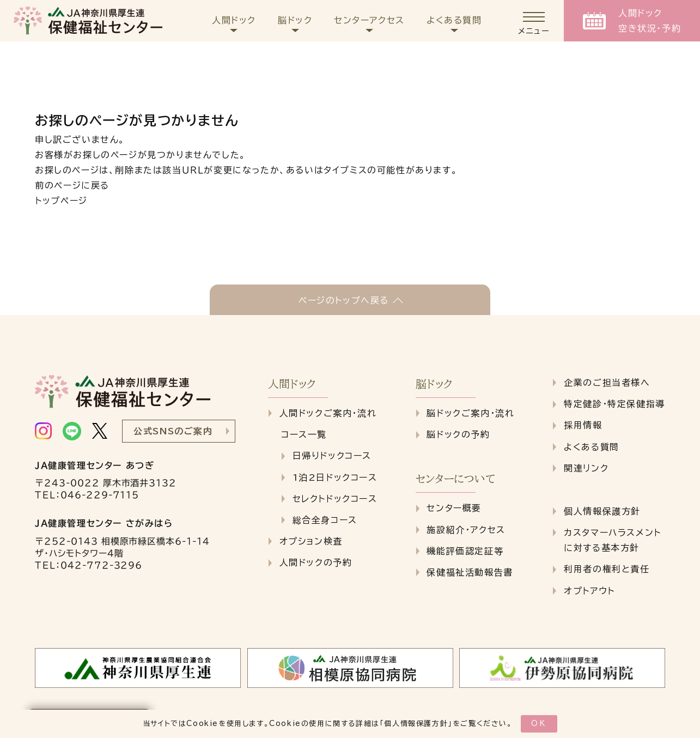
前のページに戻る (72, 185)
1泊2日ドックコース (335, 477)
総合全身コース (325, 520)
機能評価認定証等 (465, 551)
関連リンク (586, 468)
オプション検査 (311, 541)
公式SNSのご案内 (173, 431)
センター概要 (454, 508)
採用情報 (583, 425)
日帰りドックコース (332, 456)
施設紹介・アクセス (466, 530)
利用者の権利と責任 (607, 569)
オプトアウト (589, 591)
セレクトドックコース (335, 499)
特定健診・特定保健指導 (614, 404)
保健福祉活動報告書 (470, 572)
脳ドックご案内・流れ (470, 413)
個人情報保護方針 (416, 724)
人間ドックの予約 (316, 562)
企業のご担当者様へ (607, 383)
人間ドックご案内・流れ (328, 413)
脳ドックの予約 (458, 434)
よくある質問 (592, 447)
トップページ (61, 201)
